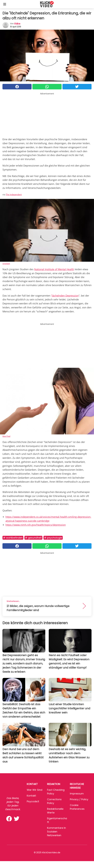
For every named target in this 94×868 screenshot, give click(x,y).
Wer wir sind (35, 790)
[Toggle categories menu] (5, 4)
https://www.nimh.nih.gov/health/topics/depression (36, 525)
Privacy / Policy (79, 799)
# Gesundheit (33, 538)
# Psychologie (53, 538)
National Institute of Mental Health (54, 269)
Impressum (77, 794)
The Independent (14, 194)
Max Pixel (6, 436)
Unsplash (6, 263)
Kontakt (31, 796)
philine (17, 24)
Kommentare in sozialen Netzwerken (56, 832)
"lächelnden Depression (65, 296)
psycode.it (33, 801)
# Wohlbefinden (13, 538)
